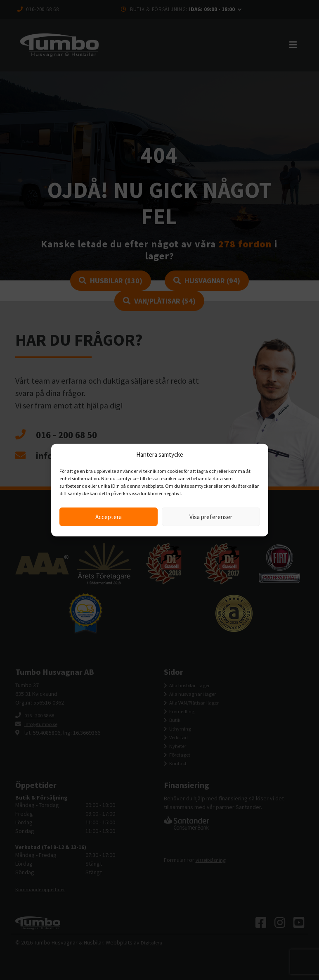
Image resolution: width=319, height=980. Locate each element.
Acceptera (109, 516)
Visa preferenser (211, 516)
